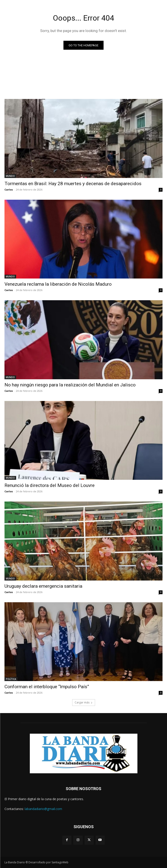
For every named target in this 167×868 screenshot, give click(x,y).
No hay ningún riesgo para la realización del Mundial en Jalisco (70, 385)
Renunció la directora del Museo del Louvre (50, 485)
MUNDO (10, 176)
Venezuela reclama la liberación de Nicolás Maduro (58, 284)
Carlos (9, 190)
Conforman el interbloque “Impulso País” (47, 687)
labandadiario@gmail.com (43, 809)
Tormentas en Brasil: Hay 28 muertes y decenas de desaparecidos (73, 184)
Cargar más (84, 702)
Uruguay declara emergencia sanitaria (43, 586)
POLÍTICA (11, 679)
